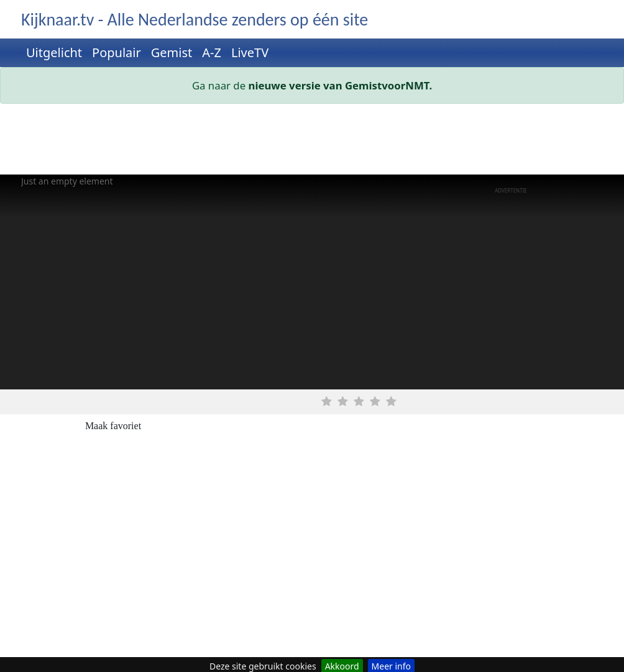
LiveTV (250, 52)
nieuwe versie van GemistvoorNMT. (341, 85)
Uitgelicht (54, 52)
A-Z (212, 52)
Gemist (172, 52)
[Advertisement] (312, 142)
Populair (117, 52)
